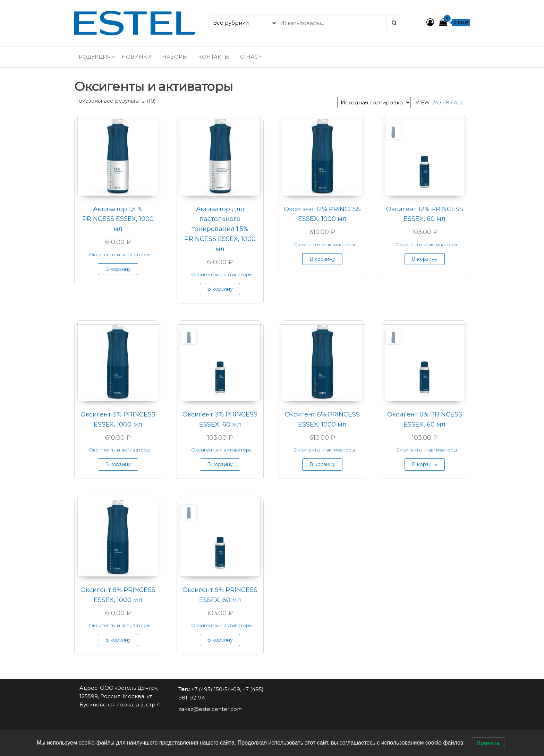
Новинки (137, 57)
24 (435, 103)
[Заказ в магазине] (374, 102)
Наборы (175, 57)
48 (446, 103)
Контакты (214, 57)
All (459, 103)
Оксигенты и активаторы (120, 255)
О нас (249, 57)
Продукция (93, 57)
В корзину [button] (118, 269)
